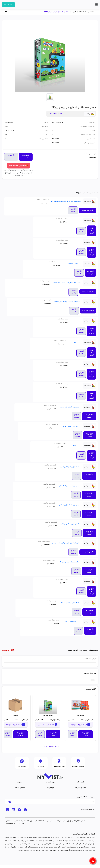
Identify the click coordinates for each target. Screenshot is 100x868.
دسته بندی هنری (78, 12)
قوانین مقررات (80, 788)
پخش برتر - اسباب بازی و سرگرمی (69, 505)
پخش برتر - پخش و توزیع (71, 426)
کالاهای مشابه (73, 650)
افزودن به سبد (11, 157)
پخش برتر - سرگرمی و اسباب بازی (69, 486)
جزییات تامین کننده (56, 114)
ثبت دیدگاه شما (10, 674)
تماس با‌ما (80, 782)
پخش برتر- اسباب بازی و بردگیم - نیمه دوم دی (66, 543)
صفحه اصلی (92, 12)
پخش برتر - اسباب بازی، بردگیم (70, 407)
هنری (75, 445)
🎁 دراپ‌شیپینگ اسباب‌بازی (18, 166)
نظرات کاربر (83, 650)
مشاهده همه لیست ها (50, 747)
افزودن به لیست (26, 157)
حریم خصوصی (50, 782)
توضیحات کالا (93, 650)
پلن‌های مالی (50, 788)
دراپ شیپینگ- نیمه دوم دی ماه (69, 562)
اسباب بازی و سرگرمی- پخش (70, 524)
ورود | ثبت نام (8, 4)
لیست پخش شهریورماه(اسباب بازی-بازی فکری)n (66, 201)
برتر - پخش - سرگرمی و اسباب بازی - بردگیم (67, 302)
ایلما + (75, 342)
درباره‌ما (20, 782)
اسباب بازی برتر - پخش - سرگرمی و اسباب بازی (66, 283)
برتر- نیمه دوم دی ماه (71, 622)
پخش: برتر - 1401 (72, 264)
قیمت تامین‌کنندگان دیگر (80, 725)
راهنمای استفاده (20, 788)
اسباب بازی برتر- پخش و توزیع (70, 467)
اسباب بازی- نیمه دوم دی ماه (70, 603)
